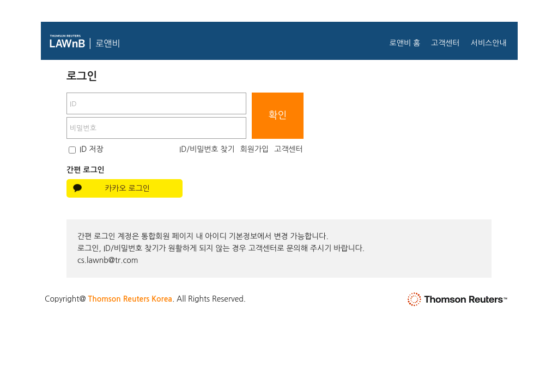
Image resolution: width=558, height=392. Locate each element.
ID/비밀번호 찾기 (207, 149)
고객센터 (445, 43)
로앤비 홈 (405, 43)
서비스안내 (489, 43)
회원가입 (255, 149)
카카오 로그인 (127, 188)
